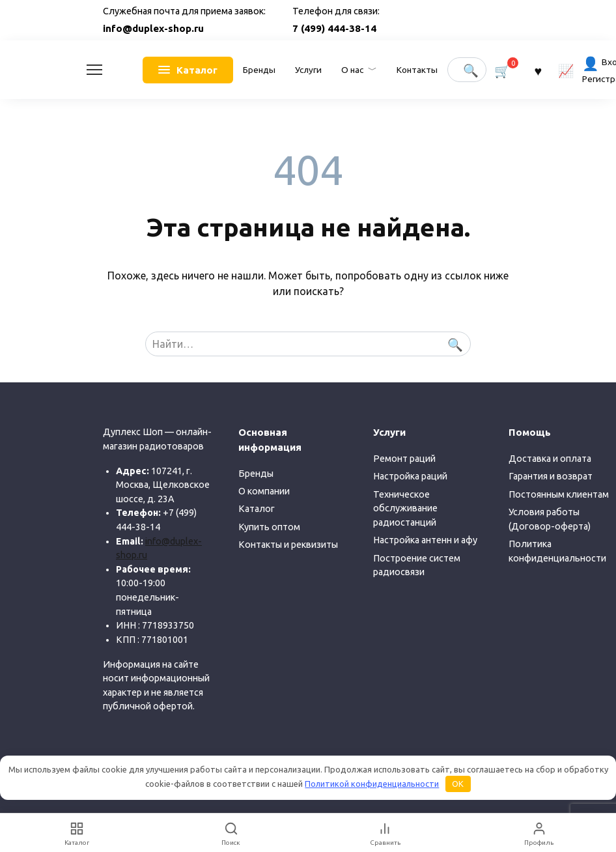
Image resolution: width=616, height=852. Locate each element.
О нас (352, 70)
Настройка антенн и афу (425, 540)
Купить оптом (269, 527)
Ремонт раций (404, 459)
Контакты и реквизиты (288, 545)
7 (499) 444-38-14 (334, 28)
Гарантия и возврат (551, 476)
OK (458, 784)
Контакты (417, 70)
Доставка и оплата (550, 459)
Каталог (257, 509)
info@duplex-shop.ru (153, 28)
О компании (264, 491)
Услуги (308, 70)
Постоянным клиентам (559, 494)
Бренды (259, 70)
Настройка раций (410, 476)
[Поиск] (231, 833)
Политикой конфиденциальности (372, 784)
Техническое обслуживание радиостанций (405, 508)
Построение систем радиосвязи (417, 565)
